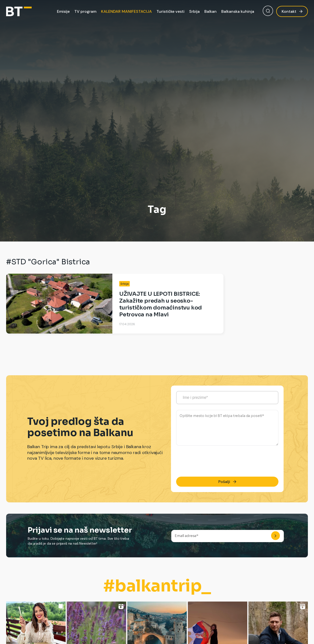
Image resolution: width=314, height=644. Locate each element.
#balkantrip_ (157, 586)
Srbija (194, 11)
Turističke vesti (170, 11)
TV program (85, 11)
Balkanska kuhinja (238, 11)
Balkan (210, 11)
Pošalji (227, 482)
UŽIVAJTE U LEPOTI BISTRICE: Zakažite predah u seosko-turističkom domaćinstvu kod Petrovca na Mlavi (161, 304)
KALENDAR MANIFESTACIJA (126, 11)
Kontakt (292, 11)
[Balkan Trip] (19, 11)
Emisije (63, 11)
